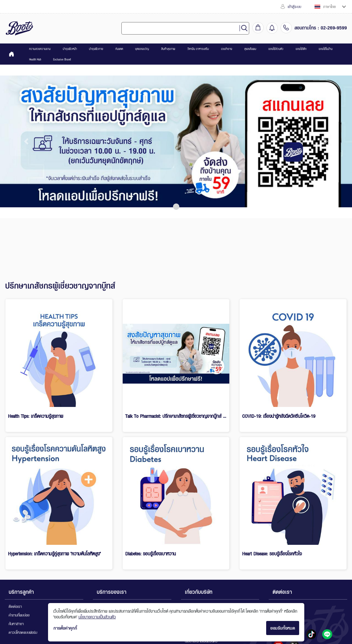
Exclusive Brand (62, 59)
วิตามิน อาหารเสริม (198, 49)
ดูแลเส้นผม (250, 49)
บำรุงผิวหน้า (70, 49)
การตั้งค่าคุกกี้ (65, 628)
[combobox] (183, 28)
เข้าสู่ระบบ (291, 7)
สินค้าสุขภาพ (168, 49)
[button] (26, 141)
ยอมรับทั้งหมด (283, 628)
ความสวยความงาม (40, 49)
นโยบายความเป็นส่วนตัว (97, 617)
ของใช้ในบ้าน (326, 49)
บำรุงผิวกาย (96, 49)
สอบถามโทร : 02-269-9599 (321, 28)
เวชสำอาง (227, 49)
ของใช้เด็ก (301, 49)
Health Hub (35, 59)
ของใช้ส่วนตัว (276, 49)
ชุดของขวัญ (142, 49)
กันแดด (119, 49)
